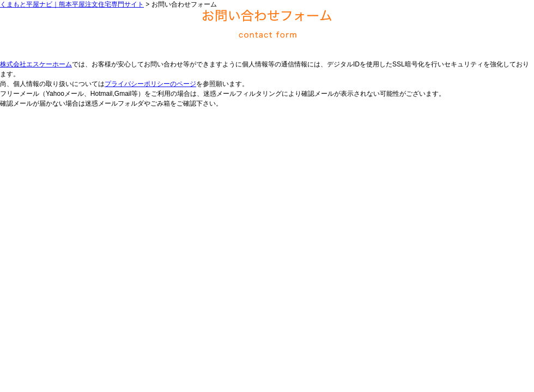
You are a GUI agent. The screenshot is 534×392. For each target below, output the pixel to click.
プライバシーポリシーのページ (150, 84)
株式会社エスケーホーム (36, 64)
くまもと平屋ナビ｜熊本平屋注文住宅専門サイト (72, 4)
